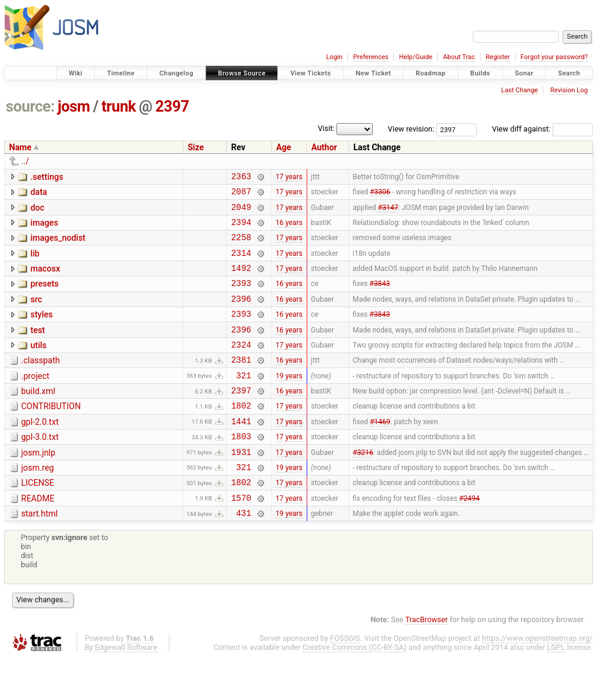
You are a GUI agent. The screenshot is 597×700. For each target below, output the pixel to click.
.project (35, 399)
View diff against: (542, 129)
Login (334, 57)
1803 (241, 469)
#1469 (380, 451)
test (37, 348)
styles (41, 331)
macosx (45, 279)
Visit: (326, 128)
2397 (172, 107)
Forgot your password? (554, 57)
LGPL (556, 689)
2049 (241, 212)
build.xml (38, 416)
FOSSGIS (345, 680)
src (36, 314)
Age (284, 147)
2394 (241, 229)
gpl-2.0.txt (40, 451)
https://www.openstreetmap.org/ (537, 680)
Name (20, 147)
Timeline (121, 73)
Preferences (371, 57)
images (44, 228)
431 (244, 554)
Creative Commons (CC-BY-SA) (355, 689)
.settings (46, 177)
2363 (241, 178)
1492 (241, 280)
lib (35, 262)
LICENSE (38, 519)
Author (324, 147)
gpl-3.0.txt (40, 468)
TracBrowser (427, 661)
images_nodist (58, 245)
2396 (241, 315)
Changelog (176, 73)
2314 (241, 263)
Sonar (524, 73)
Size (196, 147)
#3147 (388, 212)
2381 (241, 383)
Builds (480, 73)
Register (497, 57)
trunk (118, 107)
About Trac (459, 57)
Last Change (520, 90)
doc (37, 211)
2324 (241, 366)
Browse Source (242, 73)
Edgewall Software (126, 689)
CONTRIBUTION (51, 433)
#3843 (380, 297)
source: (30, 107)
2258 (241, 246)
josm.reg (37, 502)
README (38, 536)
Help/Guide (416, 57)
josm (74, 107)
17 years (289, 177)
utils (38, 365)
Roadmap (431, 73)
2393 (241, 297)
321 (244, 400)
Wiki (76, 73)
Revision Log (569, 90)
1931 (241, 486)
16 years (289, 229)
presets (44, 296)
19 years (289, 400)
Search (569, 73)
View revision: (411, 129)
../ (25, 161)
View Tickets (310, 73)
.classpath (40, 382)
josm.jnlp (38, 485)
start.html (39, 553)
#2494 (469, 537)
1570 (241, 537)
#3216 (363, 486)
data (39, 194)
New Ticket (374, 73)
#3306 (380, 195)
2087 (241, 195)
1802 (241, 434)
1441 (241, 452)
